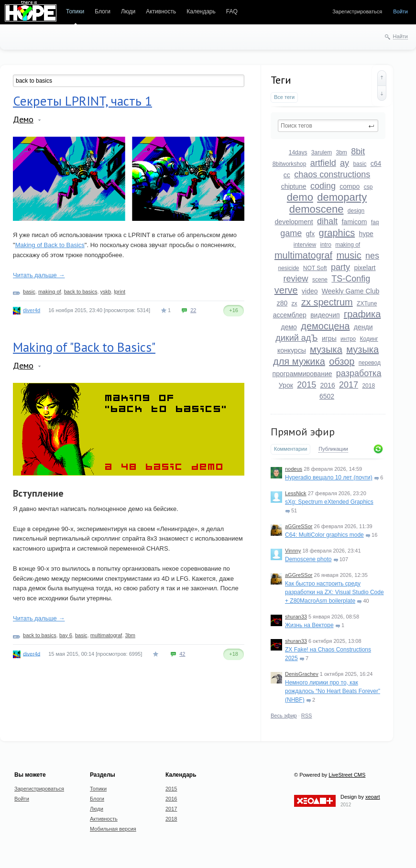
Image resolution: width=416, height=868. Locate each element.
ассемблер (290, 315)
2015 (307, 385)
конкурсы (292, 350)
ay (345, 163)
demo (300, 197)
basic (360, 164)
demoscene (317, 209)
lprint (120, 292)
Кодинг (369, 339)
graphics (337, 233)
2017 (349, 385)
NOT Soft (315, 268)
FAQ (232, 11)
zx (295, 304)
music (349, 255)
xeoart (373, 797)
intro (325, 245)
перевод (370, 363)
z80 (282, 303)
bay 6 (66, 635)
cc (287, 175)
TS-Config (351, 279)
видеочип (325, 315)
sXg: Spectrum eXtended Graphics (329, 502)
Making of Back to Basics (50, 245)
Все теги (284, 97)
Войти (400, 11)
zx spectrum (327, 302)
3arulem (322, 152)
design (356, 211)
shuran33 (296, 617)
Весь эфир (284, 716)
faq (375, 222)
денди (363, 327)
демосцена (325, 326)
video (310, 291)
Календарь (201, 11)
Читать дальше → (39, 275)
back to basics (81, 292)
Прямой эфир (303, 432)
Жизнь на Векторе (309, 625)
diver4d (32, 310)
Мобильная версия (113, 829)
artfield (323, 163)
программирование (302, 374)
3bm (342, 152)
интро (348, 339)
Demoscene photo (308, 559)
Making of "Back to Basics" (84, 347)
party (340, 267)
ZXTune (367, 304)
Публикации (333, 449)
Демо (23, 119)
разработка (359, 373)
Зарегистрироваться (357, 11)
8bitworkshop (290, 164)
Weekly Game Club (350, 291)
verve (286, 290)
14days (298, 152)
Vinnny (293, 551)
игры (329, 338)
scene (320, 280)
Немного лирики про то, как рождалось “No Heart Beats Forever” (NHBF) (333, 691)
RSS (307, 716)
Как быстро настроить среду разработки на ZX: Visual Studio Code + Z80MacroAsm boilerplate (334, 592)
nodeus (294, 469)
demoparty (342, 197)
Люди (128, 11)
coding (323, 186)
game (291, 233)
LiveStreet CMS (347, 775)
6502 (327, 396)
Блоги (103, 11)
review (296, 279)
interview (305, 245)
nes (372, 256)
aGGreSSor (299, 526)
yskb (106, 292)
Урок (286, 385)
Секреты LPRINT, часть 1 (82, 101)
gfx (311, 234)
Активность (161, 11)
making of (348, 245)
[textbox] (328, 126)
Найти (400, 36)
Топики (75, 11)
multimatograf (303, 255)
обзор (342, 361)
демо (289, 327)
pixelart (365, 268)
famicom (354, 222)
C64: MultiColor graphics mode (324, 535)
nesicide (288, 268)
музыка (326, 349)
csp (368, 187)
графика (362, 314)
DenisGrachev (302, 674)
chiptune (294, 186)
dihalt (327, 221)
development (294, 222)
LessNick (296, 493)
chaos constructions (332, 174)
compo (350, 186)
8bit (358, 152)
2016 (328, 385)
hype (366, 234)
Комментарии (290, 449)
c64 (376, 163)
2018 (368, 386)
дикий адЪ (296, 338)
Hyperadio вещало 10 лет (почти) (329, 477)
